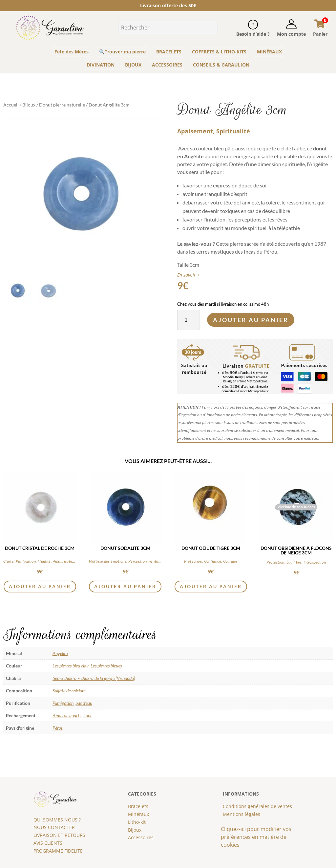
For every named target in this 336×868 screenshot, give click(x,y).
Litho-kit (137, 822)
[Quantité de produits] (188, 320)
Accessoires (141, 837)
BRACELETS (169, 52)
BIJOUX (133, 65)
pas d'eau (84, 703)
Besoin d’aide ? (253, 34)
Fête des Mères (72, 52)
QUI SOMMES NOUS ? (57, 820)
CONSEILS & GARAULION (221, 65)
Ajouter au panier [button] (40, 586)
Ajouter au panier (251, 320)
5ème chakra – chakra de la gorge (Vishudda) (94, 678)
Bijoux (29, 105)
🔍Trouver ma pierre (122, 52)
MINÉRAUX (269, 52)
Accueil (11, 105)
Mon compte (291, 34)
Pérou (58, 728)
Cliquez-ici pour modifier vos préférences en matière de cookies (256, 837)
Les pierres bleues (106, 666)
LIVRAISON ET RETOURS (59, 835)
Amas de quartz (67, 715)
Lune (88, 715)
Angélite (60, 653)
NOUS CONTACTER (54, 827)
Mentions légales (241, 814)
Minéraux (138, 814)
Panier (320, 34)
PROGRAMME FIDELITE (58, 851)
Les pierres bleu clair (71, 666)
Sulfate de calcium (69, 691)
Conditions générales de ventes (257, 806)
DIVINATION (101, 65)
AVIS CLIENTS (48, 843)
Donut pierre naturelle (62, 105)
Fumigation (63, 703)
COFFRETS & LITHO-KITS (219, 52)
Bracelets (138, 806)
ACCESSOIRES (167, 65)
